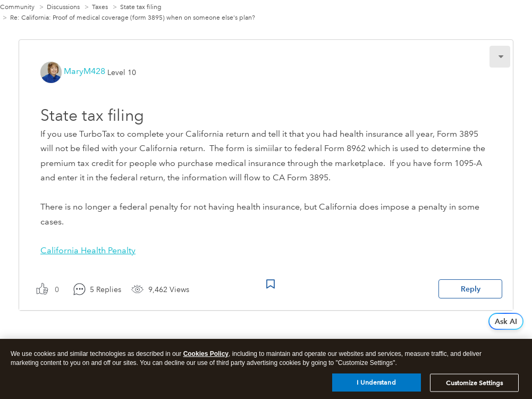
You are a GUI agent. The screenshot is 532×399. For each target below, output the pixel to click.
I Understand (376, 386)
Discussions (63, 7)
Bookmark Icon (271, 284)
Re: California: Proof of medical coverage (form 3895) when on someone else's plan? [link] (133, 18)
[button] (500, 57)
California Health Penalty (88, 250)
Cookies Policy (206, 358)
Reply (471, 289)
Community (17, 7)
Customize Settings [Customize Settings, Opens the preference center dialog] (474, 387)
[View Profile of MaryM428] (85, 71)
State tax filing (141, 7)
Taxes (100, 7)
